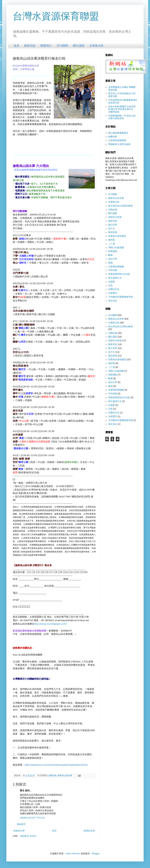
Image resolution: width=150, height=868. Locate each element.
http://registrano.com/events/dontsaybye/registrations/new (56, 765)
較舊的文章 (89, 831)
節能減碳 (113, 251)
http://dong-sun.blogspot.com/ (51, 624)
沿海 (110, 285)
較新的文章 (19, 831)
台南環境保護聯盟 (117, 140)
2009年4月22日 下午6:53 (32, 818)
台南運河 (113, 293)
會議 (110, 263)
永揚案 (112, 282)
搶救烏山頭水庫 (65, 776)
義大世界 (113, 225)
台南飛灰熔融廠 (116, 266)
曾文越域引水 (115, 278)
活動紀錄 (52, 776)
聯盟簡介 (46, 46)
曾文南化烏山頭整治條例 (120, 206)
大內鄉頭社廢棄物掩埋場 (120, 297)
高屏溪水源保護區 (117, 236)
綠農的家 (113, 137)
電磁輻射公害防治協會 (119, 144)
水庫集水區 (96, 46)
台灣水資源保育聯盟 (56, 16)
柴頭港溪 (113, 232)
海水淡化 (113, 301)
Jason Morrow (73, 853)
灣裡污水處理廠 (116, 247)
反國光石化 (114, 289)
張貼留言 (21, 824)
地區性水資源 (115, 217)
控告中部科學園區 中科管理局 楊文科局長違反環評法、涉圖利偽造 (122, 109)
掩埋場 (112, 240)
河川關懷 (62, 46)
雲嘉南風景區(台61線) (119, 274)
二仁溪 (112, 244)
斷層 (110, 255)
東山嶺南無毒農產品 (118, 133)
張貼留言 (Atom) (28, 836)
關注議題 (79, 46)
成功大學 (113, 259)
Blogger (96, 853)
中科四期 (113, 270)
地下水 (112, 229)
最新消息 (30, 46)
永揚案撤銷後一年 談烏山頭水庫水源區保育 (122, 117)
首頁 (16, 46)
